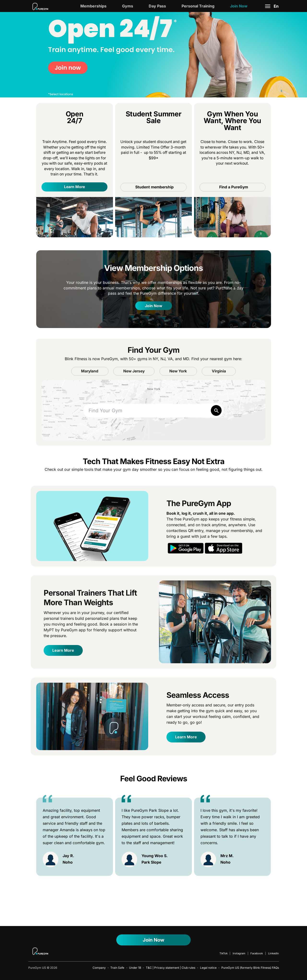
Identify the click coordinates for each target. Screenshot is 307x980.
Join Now (239, 6)
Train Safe (117, 968)
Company (99, 968)
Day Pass (157, 6)
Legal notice (208, 968)
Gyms (128, 6)
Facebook (257, 953)
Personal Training (198, 6)
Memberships (93, 6)
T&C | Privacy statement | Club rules (171, 968)
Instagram (239, 953)
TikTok (224, 953)
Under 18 (135, 968)
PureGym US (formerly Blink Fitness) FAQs (250, 968)
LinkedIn (274, 953)
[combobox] (154, 411)
